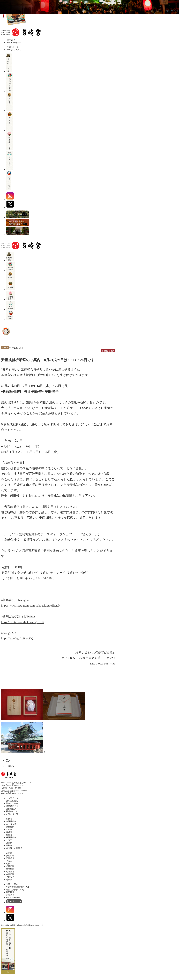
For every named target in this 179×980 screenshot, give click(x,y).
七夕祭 (9, 829)
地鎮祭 (9, 880)
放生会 (9, 835)
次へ (10, 760)
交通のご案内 (12, 884)
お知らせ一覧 (12, 47)
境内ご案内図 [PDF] (15, 890)
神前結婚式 (11, 809)
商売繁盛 (10, 869)
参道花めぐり (12, 806)
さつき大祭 (11, 824)
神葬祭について (13, 50)
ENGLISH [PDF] (14, 43)
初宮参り (10, 858)
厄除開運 (10, 872)
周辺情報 (10, 892)
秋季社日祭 (11, 837)
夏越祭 (9, 832)
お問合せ (11, 40)
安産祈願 (10, 856)
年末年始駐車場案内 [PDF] (18, 887)
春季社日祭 (11, 821)
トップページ (12, 798)
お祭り (9, 819)
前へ (10, 766)
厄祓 (8, 864)
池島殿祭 (10, 827)
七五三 (9, 840)
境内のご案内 (12, 803)
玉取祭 (9, 845)
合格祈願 (10, 874)
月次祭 (9, 843)
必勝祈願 (10, 866)
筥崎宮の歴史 (12, 801)
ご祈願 (9, 853)
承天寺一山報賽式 (14, 848)
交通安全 (10, 877)
